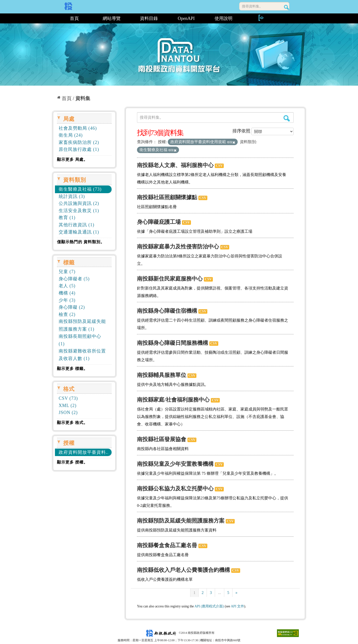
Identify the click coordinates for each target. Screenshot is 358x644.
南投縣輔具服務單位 (162, 375)
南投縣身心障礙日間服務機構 (173, 343)
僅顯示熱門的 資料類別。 (81, 242)
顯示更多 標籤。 (72, 369)
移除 (231, 142)
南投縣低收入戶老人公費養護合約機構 (183, 570)
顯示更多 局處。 (72, 159)
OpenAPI (186, 18)
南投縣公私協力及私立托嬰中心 (175, 489)
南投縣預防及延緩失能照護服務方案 (181, 521)
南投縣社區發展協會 (162, 439)
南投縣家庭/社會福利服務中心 (173, 400)
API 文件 (238, 606)
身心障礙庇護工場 (159, 222)
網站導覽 (112, 18)
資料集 (83, 98)
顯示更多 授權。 (72, 462)
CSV (219, 166)
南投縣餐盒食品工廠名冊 (167, 545)
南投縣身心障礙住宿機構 (167, 311)
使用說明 (224, 18)
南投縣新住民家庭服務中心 (170, 279)
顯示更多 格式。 (72, 423)
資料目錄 (149, 18)
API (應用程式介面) (209, 606)
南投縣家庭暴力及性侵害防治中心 (178, 247)
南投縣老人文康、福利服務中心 (175, 165)
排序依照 (241, 131)
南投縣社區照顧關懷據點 (167, 197)
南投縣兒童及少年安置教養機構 (175, 464)
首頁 (74, 18)
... (220, 593)
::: (54, 18)
